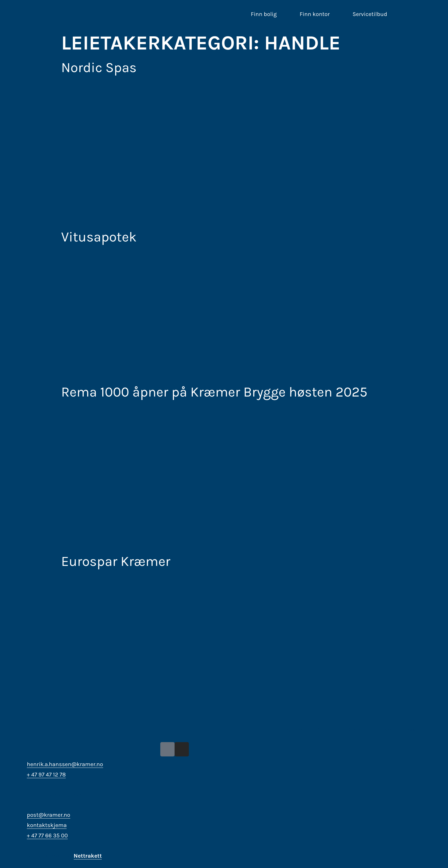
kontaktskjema (47, 825)
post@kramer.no (49, 815)
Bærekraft (360, 730)
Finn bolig (264, 14)
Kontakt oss (400, 730)
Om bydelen (290, 730)
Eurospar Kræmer (116, 561)
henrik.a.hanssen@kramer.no (65, 764)
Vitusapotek (99, 237)
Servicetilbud (370, 14)
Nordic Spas (99, 68)
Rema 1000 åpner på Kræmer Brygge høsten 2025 (214, 392)
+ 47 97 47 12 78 (46, 775)
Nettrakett (88, 856)
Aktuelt (326, 730)
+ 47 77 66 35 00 (47, 836)
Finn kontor (315, 14)
